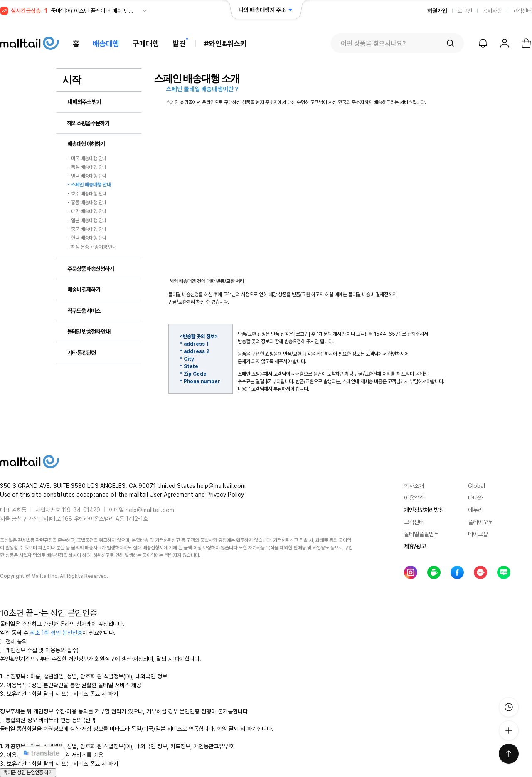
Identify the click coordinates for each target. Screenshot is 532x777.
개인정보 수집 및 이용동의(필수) (39, 650)
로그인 (465, 11)
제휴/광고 (415, 546)
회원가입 (437, 11)
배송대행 (106, 43)
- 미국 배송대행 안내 (87, 158)
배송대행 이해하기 (86, 144)
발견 (179, 43)
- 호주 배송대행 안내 (87, 194)
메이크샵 (478, 534)
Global (477, 486)
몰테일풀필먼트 (421, 534)
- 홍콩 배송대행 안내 (87, 203)
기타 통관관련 (81, 353)
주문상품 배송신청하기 (91, 269)
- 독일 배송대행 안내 (87, 167)
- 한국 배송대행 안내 (87, 238)
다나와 (475, 498)
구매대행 (146, 43)
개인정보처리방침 (424, 510)
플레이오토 (480, 522)
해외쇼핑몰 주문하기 (88, 123)
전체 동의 (14, 641)
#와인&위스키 (225, 43)
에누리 (475, 510)
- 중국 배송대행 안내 (87, 229)
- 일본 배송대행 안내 (87, 220)
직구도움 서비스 (84, 311)
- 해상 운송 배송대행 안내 (92, 247)
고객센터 (522, 11)
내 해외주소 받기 (84, 102)
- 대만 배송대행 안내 (87, 212)
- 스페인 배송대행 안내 (89, 185)
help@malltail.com (150, 510)
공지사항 (492, 11)
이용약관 (414, 498)
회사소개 (414, 486)
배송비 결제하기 (84, 290)
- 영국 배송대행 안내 (87, 176)
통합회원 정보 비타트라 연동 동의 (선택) (48, 720)
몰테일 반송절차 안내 (89, 332)
